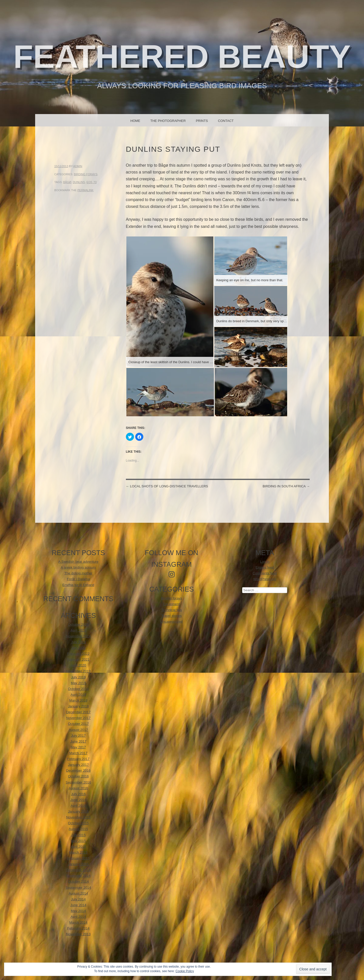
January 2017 (78, 765)
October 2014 (78, 881)
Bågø (67, 182)
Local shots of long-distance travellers (167, 486)
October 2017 (78, 724)
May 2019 (78, 683)
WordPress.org (265, 579)
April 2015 (78, 847)
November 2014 (78, 876)
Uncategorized (172, 622)
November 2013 (78, 934)
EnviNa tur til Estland (78, 585)
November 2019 (78, 671)
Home (135, 121)
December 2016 (78, 770)
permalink (85, 190)
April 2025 (78, 630)
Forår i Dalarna (78, 579)
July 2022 (78, 648)
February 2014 (78, 928)
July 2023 (78, 642)
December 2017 (78, 712)
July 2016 (78, 794)
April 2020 (78, 665)
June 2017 (78, 741)
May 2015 (78, 841)
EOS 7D (92, 182)
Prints (202, 121)
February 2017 (78, 759)
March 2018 (78, 700)
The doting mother (78, 573)
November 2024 (78, 636)
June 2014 (78, 905)
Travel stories (172, 616)
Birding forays (86, 174)
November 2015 (78, 817)
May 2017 (78, 747)
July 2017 (78, 736)
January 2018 (78, 706)
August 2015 (78, 829)
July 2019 (78, 677)
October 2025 (78, 625)
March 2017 (78, 753)
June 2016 (78, 800)
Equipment (172, 604)
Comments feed (265, 573)
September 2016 (78, 782)
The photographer (168, 121)
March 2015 (78, 852)
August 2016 (78, 788)
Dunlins (79, 182)
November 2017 (78, 718)
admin (78, 166)
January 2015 (78, 864)
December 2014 (78, 870)
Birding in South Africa (286, 486)
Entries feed (265, 567)
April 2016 (78, 806)
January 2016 (78, 811)
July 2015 (78, 835)
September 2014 (78, 888)
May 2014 (78, 911)
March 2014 (78, 922)
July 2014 (78, 899)
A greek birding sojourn (78, 567)
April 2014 (78, 917)
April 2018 (78, 695)
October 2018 (78, 689)
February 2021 (78, 659)
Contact (226, 121)
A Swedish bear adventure (78, 562)
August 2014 (78, 893)
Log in (265, 562)
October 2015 (78, 823)
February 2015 (78, 858)
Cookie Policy (185, 971)
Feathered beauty (182, 57)
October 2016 (78, 776)
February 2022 (78, 654)
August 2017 (78, 730)
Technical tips (172, 610)
